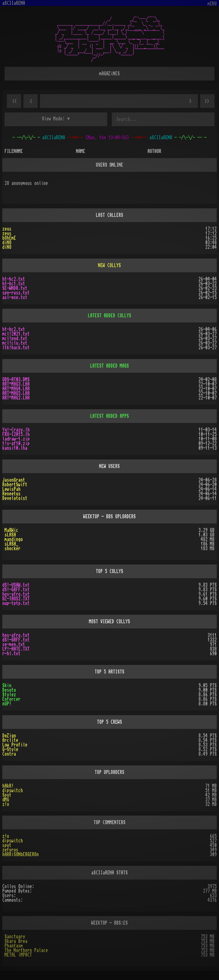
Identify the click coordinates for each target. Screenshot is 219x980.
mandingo (14, 539)
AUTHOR (154, 151)
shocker (13, 549)
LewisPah (11, 489)
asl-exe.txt (15, 297)
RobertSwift (15, 485)
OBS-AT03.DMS (16, 380)
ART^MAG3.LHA (16, 384)
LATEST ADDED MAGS (109, 366)
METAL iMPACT (18, 955)
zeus (7, 229)
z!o (6, 804)
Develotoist (15, 498)
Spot (7, 795)
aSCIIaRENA (14, 3)
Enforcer (11, 699)
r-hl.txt (11, 654)
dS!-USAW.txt (16, 585)
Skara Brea (16, 941)
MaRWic (11, 530)
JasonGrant (14, 480)
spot (7, 845)
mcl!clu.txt (15, 343)
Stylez (9, 695)
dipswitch (13, 791)
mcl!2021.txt (16, 334)
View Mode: (53, 119)
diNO (7, 243)
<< (14, 101)
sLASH (10, 535)
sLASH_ (11, 544)
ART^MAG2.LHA (16, 398)
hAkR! (8, 786)
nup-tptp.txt (16, 603)
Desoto (9, 690)
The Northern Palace (26, 950)
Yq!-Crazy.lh (16, 430)
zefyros (10, 850)
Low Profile (15, 745)
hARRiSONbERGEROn (21, 854)
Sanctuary (15, 937)
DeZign (9, 736)
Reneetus (11, 494)
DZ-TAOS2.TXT (16, 599)
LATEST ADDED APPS (109, 416)
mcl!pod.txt (15, 338)
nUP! (7, 704)
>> (207, 101)
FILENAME (14, 151)
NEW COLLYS (109, 265)
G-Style (10, 749)
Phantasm (14, 946)
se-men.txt (14, 644)
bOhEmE (9, 238)
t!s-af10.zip (16, 443)
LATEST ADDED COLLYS (109, 316)
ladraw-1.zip (16, 439)
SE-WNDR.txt (15, 288)
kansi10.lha (15, 448)
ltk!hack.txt (16, 348)
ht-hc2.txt (14, 279)
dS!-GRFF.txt (16, 590)
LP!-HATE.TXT (16, 649)
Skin (7, 685)
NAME (81, 151)
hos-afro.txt (16, 594)
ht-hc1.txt (14, 284)
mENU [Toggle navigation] (212, 4)
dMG (6, 800)
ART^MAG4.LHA (16, 389)
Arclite (10, 740)
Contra (9, 754)
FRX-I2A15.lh (16, 434)
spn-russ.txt (16, 293)
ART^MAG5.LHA (16, 393)
